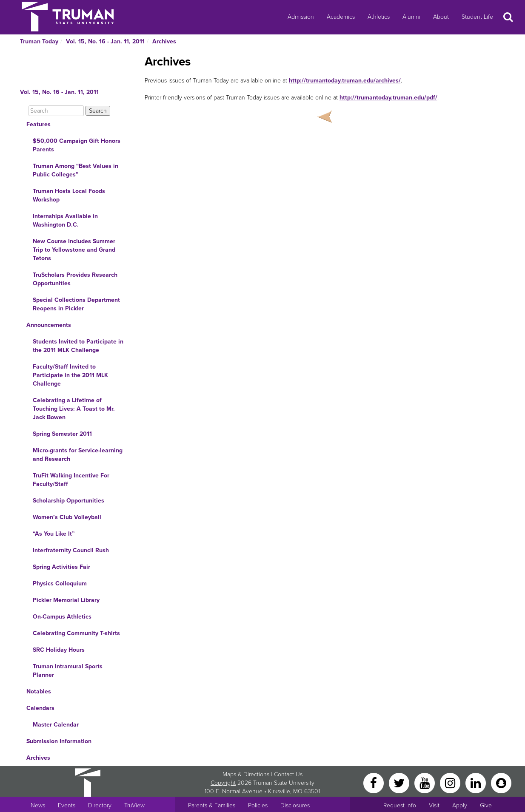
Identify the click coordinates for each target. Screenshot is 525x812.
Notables (39, 691)
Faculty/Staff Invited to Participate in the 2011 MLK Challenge (70, 375)
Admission (301, 17)
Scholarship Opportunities (68, 501)
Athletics (379, 17)
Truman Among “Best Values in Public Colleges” (76, 170)
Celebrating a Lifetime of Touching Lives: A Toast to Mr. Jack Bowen (74, 409)
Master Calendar (56, 725)
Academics (341, 17)
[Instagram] (451, 782)
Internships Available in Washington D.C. (65, 220)
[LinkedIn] (476, 782)
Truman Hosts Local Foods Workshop (69, 195)
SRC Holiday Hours (59, 650)
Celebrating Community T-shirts (76, 633)
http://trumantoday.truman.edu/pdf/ (388, 98)
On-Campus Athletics (62, 617)
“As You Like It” (54, 534)
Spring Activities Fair (61, 567)
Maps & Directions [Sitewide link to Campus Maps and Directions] (246, 774)
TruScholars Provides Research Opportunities (75, 279)
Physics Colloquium (60, 583)
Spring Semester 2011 (62, 434)
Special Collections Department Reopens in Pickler (76, 304)
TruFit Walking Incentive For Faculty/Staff (71, 480)
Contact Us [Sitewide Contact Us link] (288, 774)
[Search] (56, 111)
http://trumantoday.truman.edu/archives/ (345, 81)
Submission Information (59, 741)
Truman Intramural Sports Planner (68, 671)
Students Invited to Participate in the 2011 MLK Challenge (78, 346)
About (441, 17)
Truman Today (39, 41)
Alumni (411, 17)
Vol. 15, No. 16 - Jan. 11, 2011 (105, 41)
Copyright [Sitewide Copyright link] (223, 783)
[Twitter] (400, 782)
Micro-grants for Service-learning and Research (78, 455)
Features (39, 124)
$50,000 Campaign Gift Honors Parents (77, 145)
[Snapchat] (501, 782)
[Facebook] (374, 782)
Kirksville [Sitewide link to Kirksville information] (279, 791)
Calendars (40, 708)
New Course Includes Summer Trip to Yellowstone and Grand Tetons (74, 250)
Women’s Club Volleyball (67, 517)
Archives (164, 41)
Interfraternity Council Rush (71, 550)
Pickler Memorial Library (66, 600)
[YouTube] (425, 782)
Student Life (477, 17)
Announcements (49, 325)
